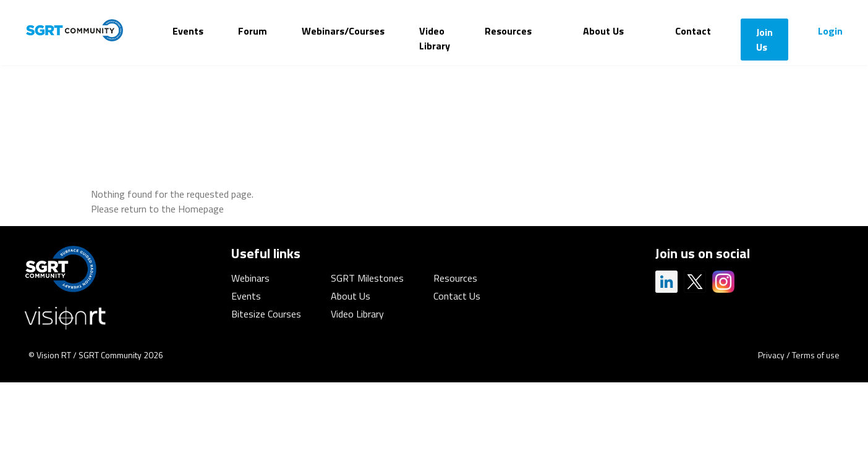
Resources (508, 31)
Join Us (764, 40)
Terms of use (816, 355)
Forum (253, 31)
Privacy (771, 355)
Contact (693, 31)
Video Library (435, 38)
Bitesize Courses (266, 314)
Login (830, 31)
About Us (603, 31)
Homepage (201, 209)
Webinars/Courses (343, 31)
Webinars (250, 278)
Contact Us (457, 296)
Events (188, 31)
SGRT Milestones (367, 278)
